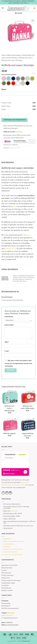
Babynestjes (7, 539)
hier (15, 206)
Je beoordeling (9, 325)
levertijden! (14, 511)
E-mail (7, 351)
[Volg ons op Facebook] (3, 493)
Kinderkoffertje (12, 58)
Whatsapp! (11, 613)
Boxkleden (7, 547)
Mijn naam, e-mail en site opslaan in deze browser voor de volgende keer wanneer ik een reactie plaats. (18, 364)
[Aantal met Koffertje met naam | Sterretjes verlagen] (3, 116)
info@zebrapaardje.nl (10, 618)
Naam (7, 342)
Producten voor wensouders (13, 555)
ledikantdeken (6, 485)
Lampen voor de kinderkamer (13, 549)
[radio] (4, 79)
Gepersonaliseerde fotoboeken (14, 542)
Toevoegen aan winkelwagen (15, 120)
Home (3, 55)
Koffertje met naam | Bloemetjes (27, 407)
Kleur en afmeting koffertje (9, 75)
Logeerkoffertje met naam (28, 435)
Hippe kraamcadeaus (14, 55)
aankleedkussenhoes (19, 485)
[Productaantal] (5, 116)
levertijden (19, 132)
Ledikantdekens (9, 544)
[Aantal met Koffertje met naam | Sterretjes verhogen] (8, 116)
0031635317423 (8, 616)
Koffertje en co (11, 249)
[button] (3, 8)
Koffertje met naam (25, 58)
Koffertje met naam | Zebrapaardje (10, 409)
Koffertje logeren (10, 434)
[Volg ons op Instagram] (7, 493)
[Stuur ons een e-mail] (10, 493)
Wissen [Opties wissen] (34, 74)
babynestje (25, 483)
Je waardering (9, 317)
